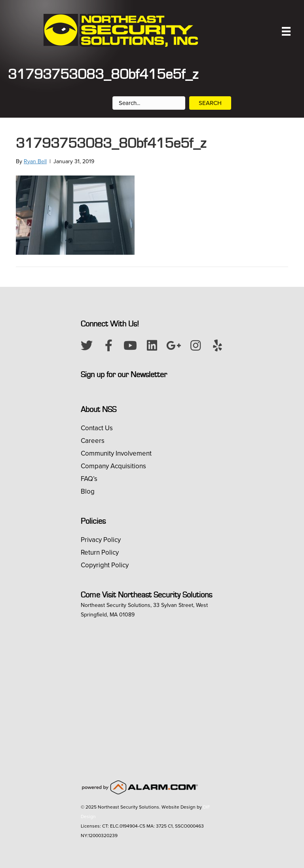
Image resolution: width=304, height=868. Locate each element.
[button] (87, 345)
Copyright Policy (105, 565)
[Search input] (149, 103)
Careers (93, 441)
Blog (88, 491)
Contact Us (97, 428)
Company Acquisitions (113, 466)
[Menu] (286, 31)
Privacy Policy (101, 540)
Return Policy (100, 552)
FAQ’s (89, 479)
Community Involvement (116, 453)
